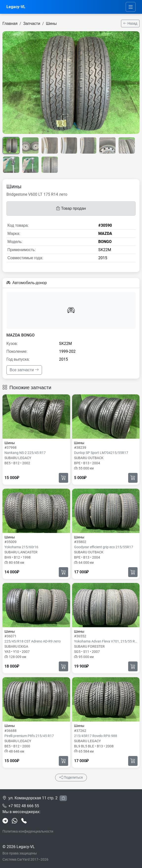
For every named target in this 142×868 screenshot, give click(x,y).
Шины (51, 24)
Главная (10, 24)
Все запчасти (24, 370)
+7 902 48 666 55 (24, 806)
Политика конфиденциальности (28, 831)
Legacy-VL (16, 7)
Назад (130, 23)
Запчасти (32, 24)
